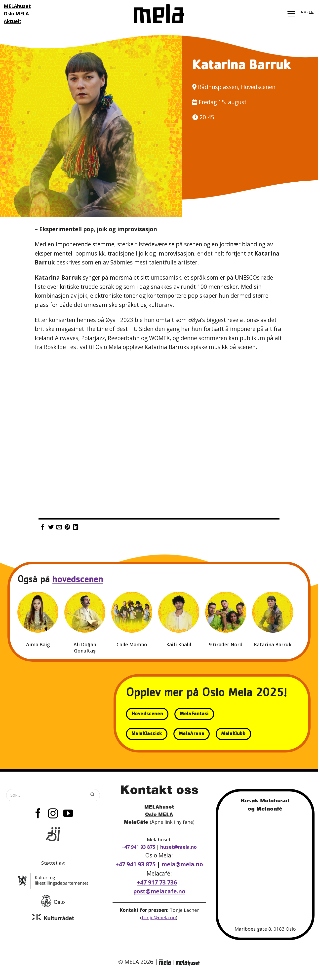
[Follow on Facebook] (38, 814)
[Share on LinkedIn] (76, 528)
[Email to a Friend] (59, 528)
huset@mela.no (179, 847)
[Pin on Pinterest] (67, 528)
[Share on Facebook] (43, 528)
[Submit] (92, 795)
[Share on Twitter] (51, 528)
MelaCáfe (136, 822)
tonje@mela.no (159, 917)
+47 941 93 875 (138, 847)
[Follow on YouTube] (68, 814)
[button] (291, 14)
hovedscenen (78, 581)
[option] (311, 12)
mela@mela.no (182, 864)
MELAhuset (159, 807)
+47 (157, 882)
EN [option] (311, 12)
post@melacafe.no (159, 891)
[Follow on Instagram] (53, 814)
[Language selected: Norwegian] (308, 11)
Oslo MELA (159, 814)
